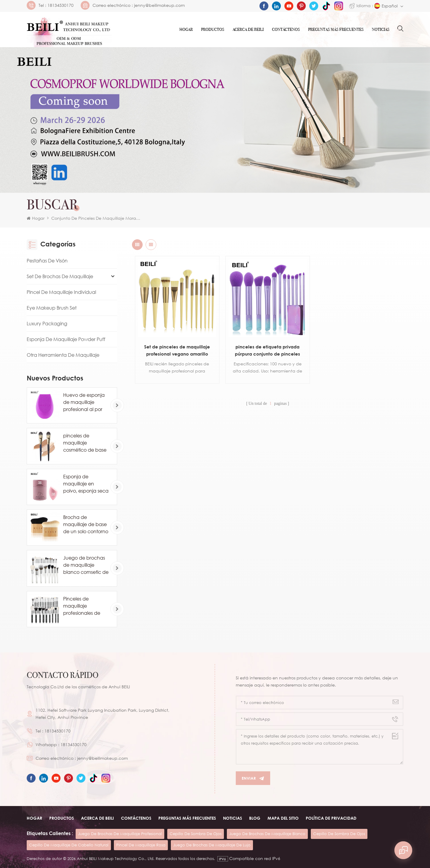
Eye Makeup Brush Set (52, 308)
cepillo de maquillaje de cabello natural (69, 845)
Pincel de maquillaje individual (61, 292)
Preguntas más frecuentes (336, 30)
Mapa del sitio (283, 818)
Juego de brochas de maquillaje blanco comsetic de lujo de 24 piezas (86, 565)
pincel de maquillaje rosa (141, 845)
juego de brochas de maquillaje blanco (267, 834)
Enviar (253, 778)
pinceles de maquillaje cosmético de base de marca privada (85, 443)
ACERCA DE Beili (248, 30)
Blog (255, 818)
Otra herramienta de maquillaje (63, 355)
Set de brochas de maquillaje (60, 276)
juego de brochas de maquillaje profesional (120, 834)
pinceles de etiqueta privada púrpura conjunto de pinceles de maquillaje (267, 351)
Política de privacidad (331, 818)
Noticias (381, 30)
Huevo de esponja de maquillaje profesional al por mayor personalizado (84, 402)
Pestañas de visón (47, 261)
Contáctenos (286, 30)
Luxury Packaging (47, 324)
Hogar (186, 30)
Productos (213, 30)
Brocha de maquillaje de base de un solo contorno (86, 524)
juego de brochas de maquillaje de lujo (212, 845)
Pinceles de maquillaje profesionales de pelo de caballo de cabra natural (85, 606)
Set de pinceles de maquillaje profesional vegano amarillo (177, 350)
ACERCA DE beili (97, 818)
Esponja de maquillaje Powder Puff (66, 339)
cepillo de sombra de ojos (196, 834)
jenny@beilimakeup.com (159, 5)
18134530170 (60, 5)
